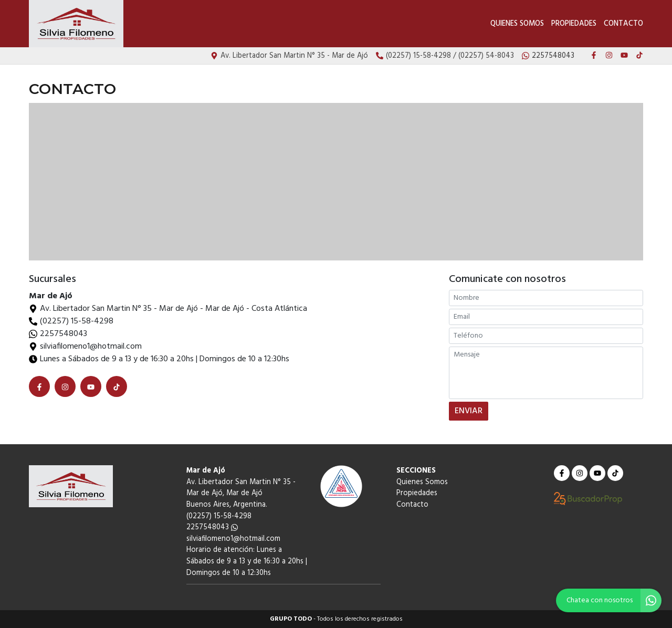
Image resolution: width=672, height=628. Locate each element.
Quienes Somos (517, 24)
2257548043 (64, 334)
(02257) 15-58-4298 (77, 321)
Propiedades (574, 24)
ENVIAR (469, 411)
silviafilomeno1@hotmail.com (233, 539)
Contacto (623, 24)
